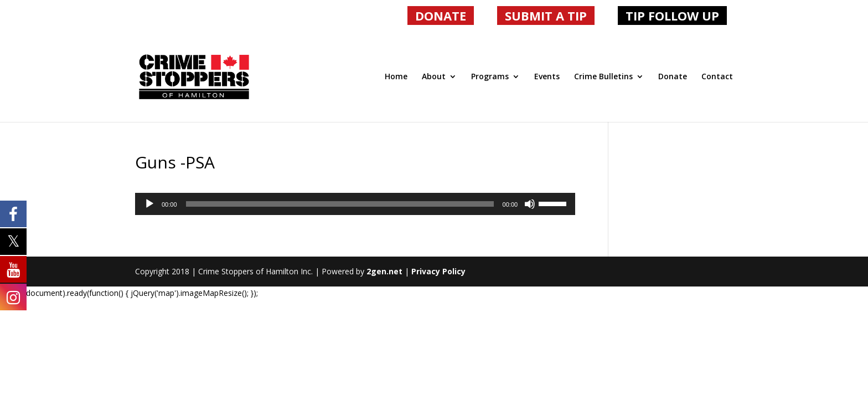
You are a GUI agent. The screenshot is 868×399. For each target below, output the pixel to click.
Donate (673, 77)
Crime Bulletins (603, 77)
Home (396, 77)
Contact (717, 77)
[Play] (149, 204)
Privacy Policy (438, 271)
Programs (490, 77)
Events (547, 77)
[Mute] (530, 204)
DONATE (441, 16)
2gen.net (384, 271)
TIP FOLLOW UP (672, 16)
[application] (355, 204)
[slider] (340, 204)
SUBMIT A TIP (546, 16)
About (434, 77)
